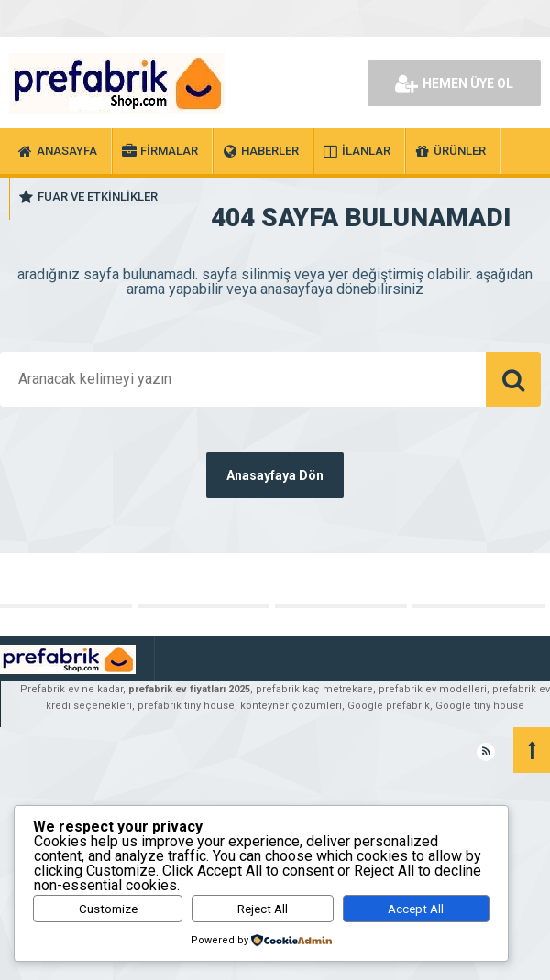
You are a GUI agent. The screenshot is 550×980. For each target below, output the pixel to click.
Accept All (416, 909)
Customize (108, 909)
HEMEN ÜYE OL (454, 83)
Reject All (263, 909)
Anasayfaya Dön (275, 475)
